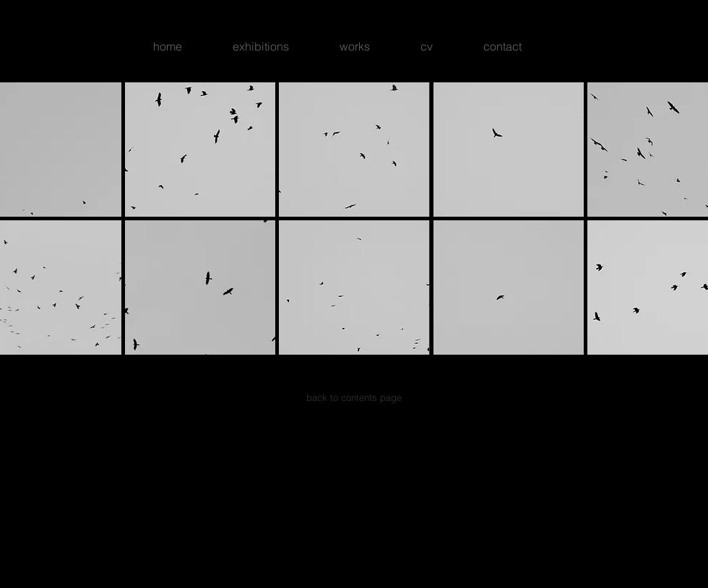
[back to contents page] (354, 397)
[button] (200, 150)
